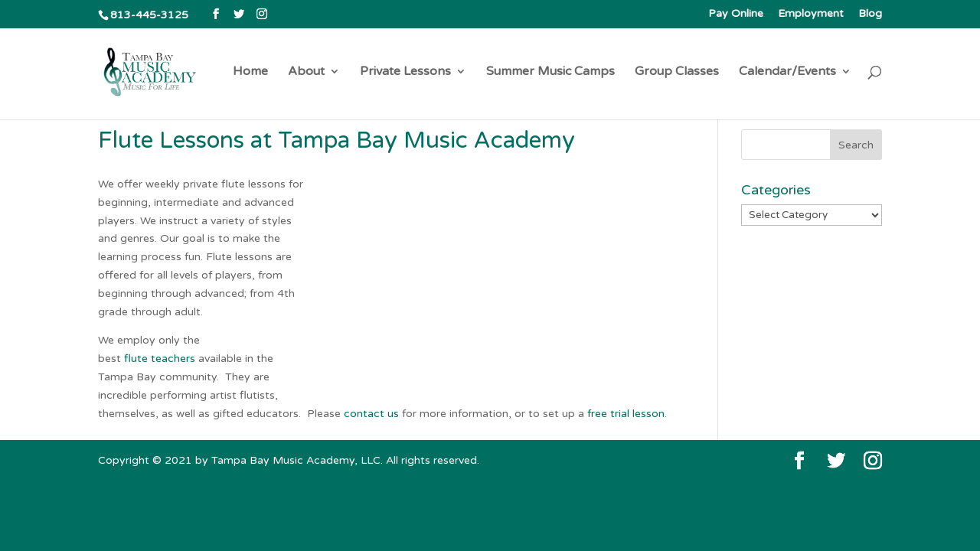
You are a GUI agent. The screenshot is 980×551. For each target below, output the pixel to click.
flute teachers (160, 359)
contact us (371, 414)
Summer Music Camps (550, 72)
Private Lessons (405, 72)
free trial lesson (626, 414)
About (306, 72)
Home (250, 72)
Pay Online (736, 14)
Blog (870, 14)
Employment (811, 14)
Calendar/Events (787, 72)
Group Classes (677, 72)
